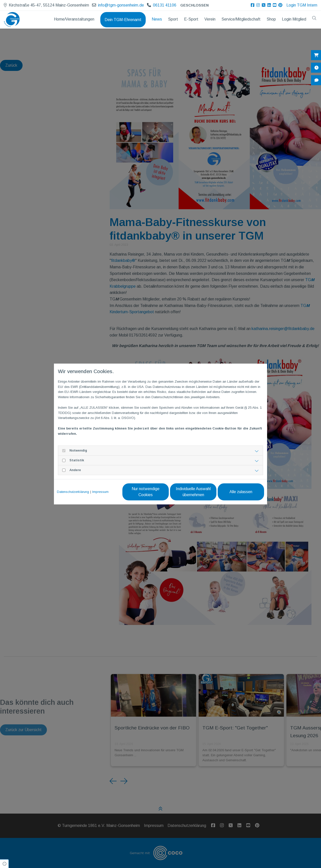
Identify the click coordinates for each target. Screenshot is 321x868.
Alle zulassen (241, 492)
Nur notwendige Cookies (146, 492)
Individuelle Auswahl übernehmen (193, 492)
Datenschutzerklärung (73, 492)
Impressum (100, 492)
